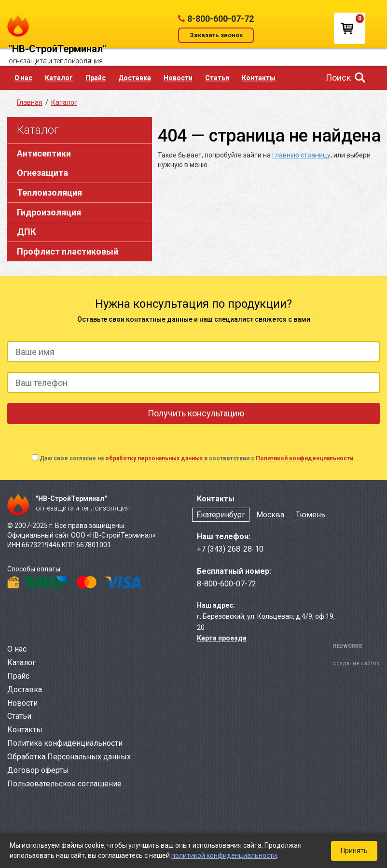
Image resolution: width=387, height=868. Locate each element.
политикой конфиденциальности (224, 855)
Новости (178, 78)
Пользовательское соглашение (64, 784)
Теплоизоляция (49, 192)
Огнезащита (42, 173)
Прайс (96, 78)
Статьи (217, 78)
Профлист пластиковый (68, 251)
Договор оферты (38, 770)
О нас (23, 78)
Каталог (59, 78)
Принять (354, 851)
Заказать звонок (216, 35)
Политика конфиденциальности (65, 743)
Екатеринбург (221, 515)
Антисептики (44, 153)
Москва (270, 515)
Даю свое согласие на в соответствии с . (197, 458)
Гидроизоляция (49, 212)
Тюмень (311, 515)
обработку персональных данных (154, 458)
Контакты (259, 78)
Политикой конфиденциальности (304, 458)
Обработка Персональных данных (69, 757)
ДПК (26, 232)
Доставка (135, 78)
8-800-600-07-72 (221, 19)
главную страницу (301, 155)
